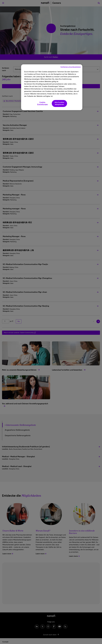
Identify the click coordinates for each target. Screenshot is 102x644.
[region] (52, 87)
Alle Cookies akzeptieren (59, 103)
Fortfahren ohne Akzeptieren (71, 67)
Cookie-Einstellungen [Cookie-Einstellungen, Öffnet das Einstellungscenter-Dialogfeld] (43, 103)
